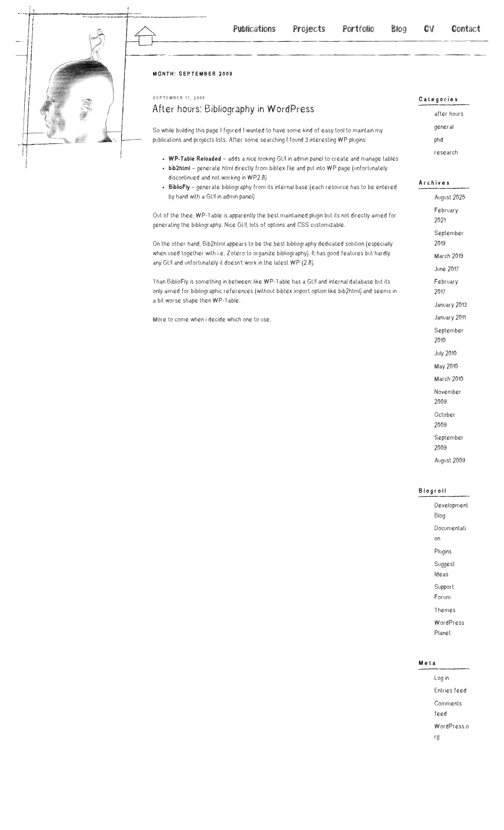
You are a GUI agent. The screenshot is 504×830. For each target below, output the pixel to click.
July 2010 (446, 354)
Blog (399, 30)
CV (429, 30)
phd (439, 140)
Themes (445, 611)
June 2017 (447, 269)
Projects (309, 30)
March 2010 (449, 379)
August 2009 (450, 461)
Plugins (443, 552)
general (444, 127)
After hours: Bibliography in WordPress (233, 110)
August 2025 (450, 198)
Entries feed (450, 691)
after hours (449, 114)
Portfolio (359, 30)
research (446, 153)
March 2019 (449, 256)
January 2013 (450, 305)
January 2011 (450, 318)
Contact (466, 30)
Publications (255, 30)
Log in (442, 678)
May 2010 (446, 367)
